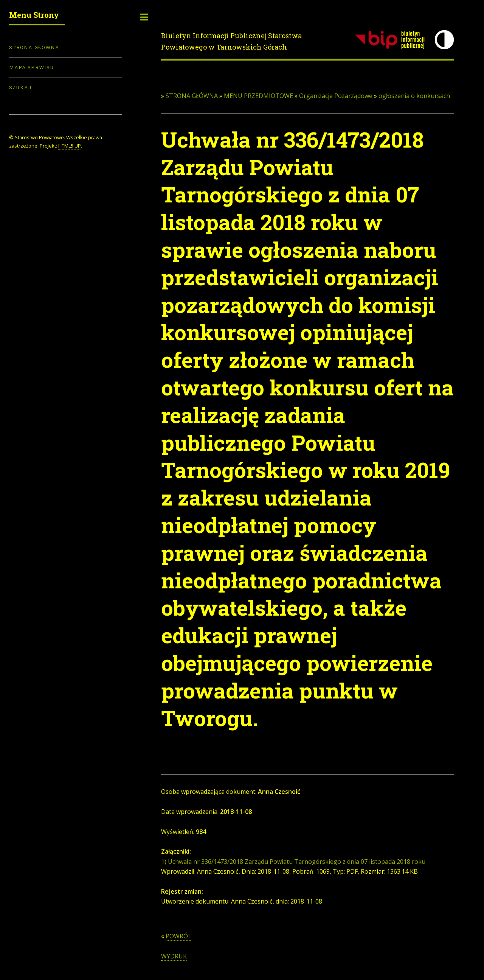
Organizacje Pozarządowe (336, 96)
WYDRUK (174, 956)
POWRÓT (179, 936)
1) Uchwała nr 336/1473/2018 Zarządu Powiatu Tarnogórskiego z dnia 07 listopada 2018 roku (293, 862)
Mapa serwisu (32, 67)
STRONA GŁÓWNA (192, 96)
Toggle (144, 17)
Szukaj (20, 87)
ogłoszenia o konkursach (414, 96)
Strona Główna (34, 47)
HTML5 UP (70, 146)
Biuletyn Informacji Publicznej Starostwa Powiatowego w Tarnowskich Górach (231, 41)
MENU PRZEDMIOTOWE (258, 96)
